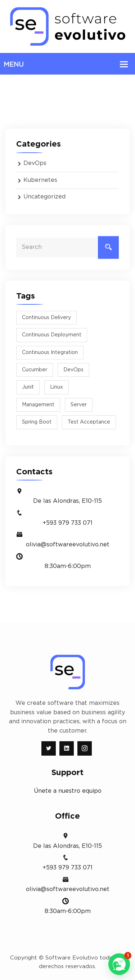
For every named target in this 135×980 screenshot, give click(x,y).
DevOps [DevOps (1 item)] (73, 370)
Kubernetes (40, 180)
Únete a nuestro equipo (68, 791)
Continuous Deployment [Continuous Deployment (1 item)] (52, 335)
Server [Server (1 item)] (79, 405)
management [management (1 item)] (38, 405)
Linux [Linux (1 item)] (57, 387)
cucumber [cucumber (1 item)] (35, 370)
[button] (119, 964)
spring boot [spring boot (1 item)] (37, 422)
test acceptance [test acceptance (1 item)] (89, 422)
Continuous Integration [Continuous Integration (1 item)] (50, 353)
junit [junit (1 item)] (28, 387)
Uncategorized (44, 197)
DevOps (35, 163)
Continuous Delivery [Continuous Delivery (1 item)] (46, 318)
